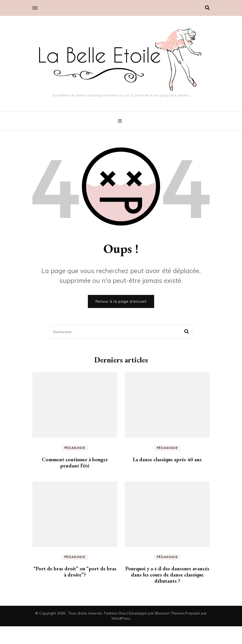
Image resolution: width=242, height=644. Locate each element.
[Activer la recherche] (207, 8)
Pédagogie (75, 448)
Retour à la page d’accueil (121, 301)
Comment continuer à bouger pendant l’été (75, 463)
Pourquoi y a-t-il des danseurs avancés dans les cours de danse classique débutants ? (167, 575)
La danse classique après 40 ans (167, 459)
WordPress (121, 618)
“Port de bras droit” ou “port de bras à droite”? (75, 572)
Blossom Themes (170, 613)
